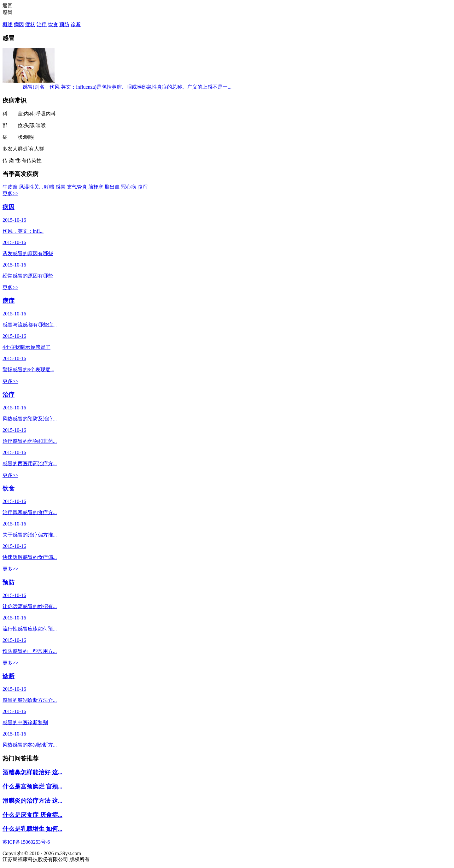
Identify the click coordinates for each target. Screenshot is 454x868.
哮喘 (49, 187)
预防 (64, 24)
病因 (19, 24)
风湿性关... (31, 187)
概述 (8, 24)
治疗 (42, 24)
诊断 (76, 24)
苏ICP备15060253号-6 (26, 842)
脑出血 (112, 187)
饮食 (53, 24)
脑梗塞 (96, 187)
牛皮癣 (10, 187)
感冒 (61, 187)
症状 (30, 24)
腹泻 (143, 187)
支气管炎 (77, 187)
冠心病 (129, 187)
